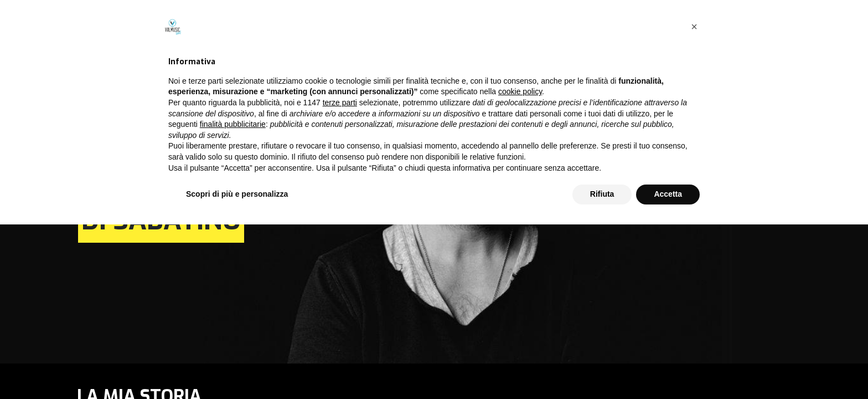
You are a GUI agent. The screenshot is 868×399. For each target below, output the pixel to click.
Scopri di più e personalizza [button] (237, 369)
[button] (694, 201)
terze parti (340, 277)
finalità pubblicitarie (233, 299)
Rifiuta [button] (602, 369)
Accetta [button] (668, 369)
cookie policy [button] (520, 267)
